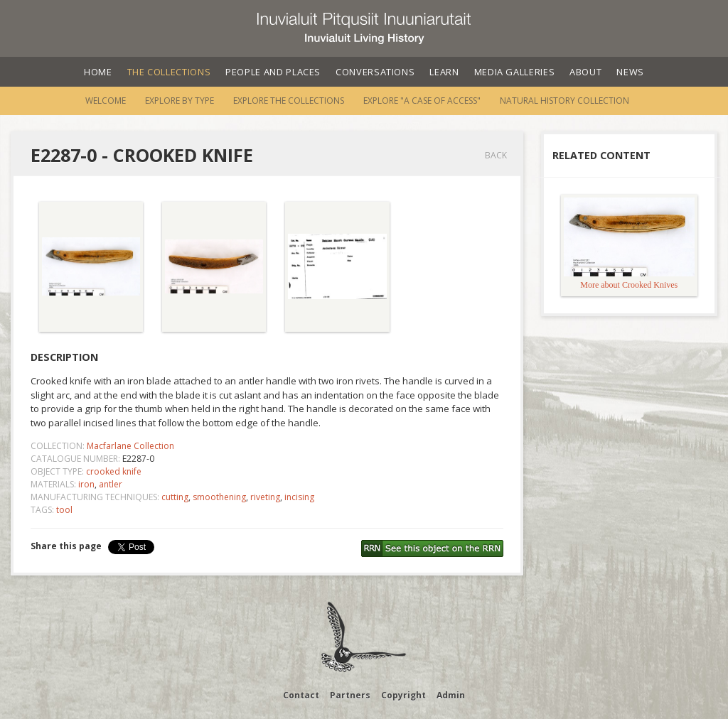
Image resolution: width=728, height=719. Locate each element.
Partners (350, 695)
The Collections (169, 72)
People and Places (273, 72)
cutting (175, 497)
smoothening (219, 497)
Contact (301, 695)
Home (98, 72)
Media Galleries (515, 72)
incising (299, 497)
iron (86, 484)
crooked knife (114, 471)
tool (64, 510)
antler (111, 484)
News (630, 72)
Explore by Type (180, 101)
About (585, 72)
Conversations (375, 72)
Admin (451, 695)
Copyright (403, 695)
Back (496, 155)
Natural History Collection (564, 101)
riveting (265, 497)
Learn (444, 72)
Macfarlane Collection (130, 446)
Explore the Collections (289, 101)
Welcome (106, 101)
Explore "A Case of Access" (422, 101)
